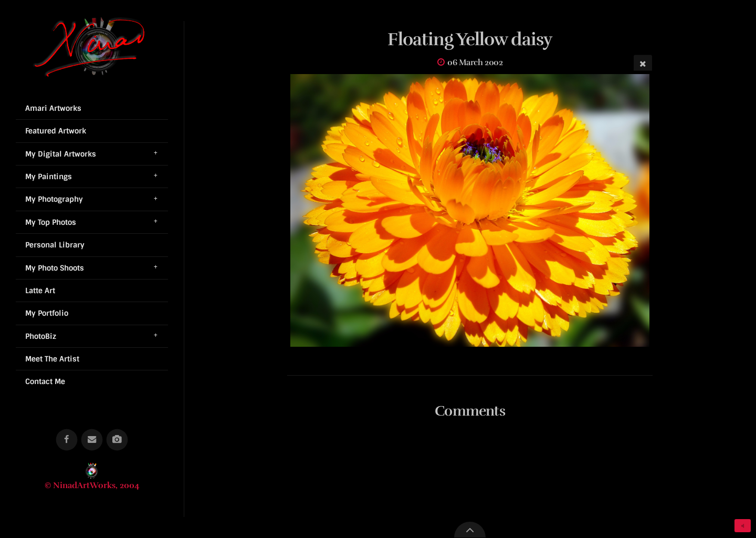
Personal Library (55, 245)
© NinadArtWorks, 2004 (92, 485)
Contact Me (45, 381)
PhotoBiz (41, 336)
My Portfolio (47, 313)
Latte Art (40, 291)
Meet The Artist (52, 359)
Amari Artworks (53, 108)
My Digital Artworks (61, 154)
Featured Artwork (56, 131)
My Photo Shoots (55, 268)
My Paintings (49, 177)
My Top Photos (51, 222)
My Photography (54, 199)
